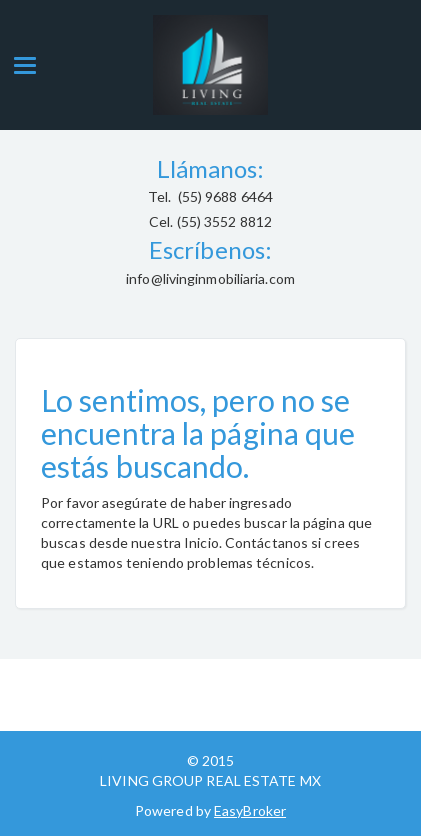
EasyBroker (250, 810)
